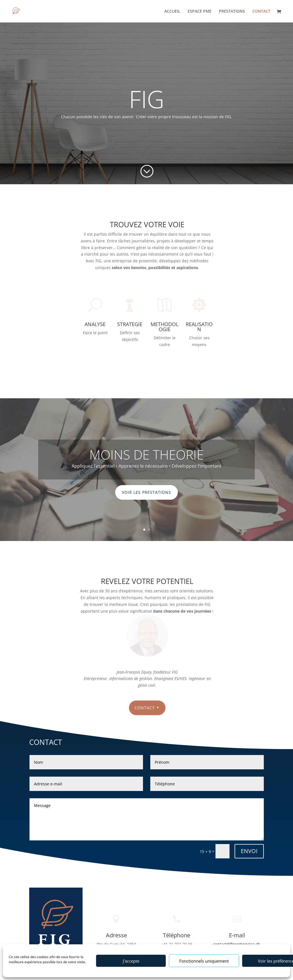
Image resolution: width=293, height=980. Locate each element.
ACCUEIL (172, 12)
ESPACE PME (200, 12)
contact (145, 708)
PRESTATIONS (232, 12)
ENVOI (249, 851)
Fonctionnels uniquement (204, 961)
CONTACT (261, 12)
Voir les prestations (146, 492)
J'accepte (131, 961)
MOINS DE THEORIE (146, 454)
